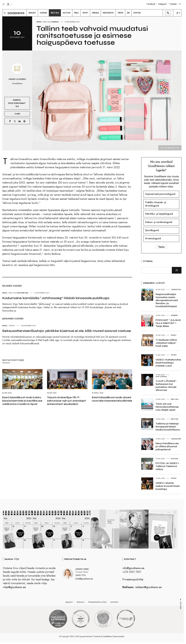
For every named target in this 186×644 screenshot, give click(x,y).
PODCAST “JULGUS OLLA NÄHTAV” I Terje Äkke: (168, 323)
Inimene (174, 315)
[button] (4, 13)
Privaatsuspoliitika (133, 580)
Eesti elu (47, 22)
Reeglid (80, 603)
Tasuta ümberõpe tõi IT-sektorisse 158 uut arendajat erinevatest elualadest (66, 401)
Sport (174, 355)
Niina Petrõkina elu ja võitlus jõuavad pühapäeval (167, 446)
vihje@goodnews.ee (14, 588)
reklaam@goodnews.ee (148, 588)
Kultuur (21, 293)
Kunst (174, 335)
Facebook (151, 4)
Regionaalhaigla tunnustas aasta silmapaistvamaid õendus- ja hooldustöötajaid (167, 300)
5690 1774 (81, 576)
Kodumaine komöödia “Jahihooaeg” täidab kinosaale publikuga (56, 298)
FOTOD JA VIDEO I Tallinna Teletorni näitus (167, 466)
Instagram (162, 4)
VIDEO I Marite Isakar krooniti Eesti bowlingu (168, 486)
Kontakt (114, 603)
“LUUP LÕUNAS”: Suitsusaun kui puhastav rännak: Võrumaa (166, 385)
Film (26, 293)
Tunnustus (176, 289)
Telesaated (176, 439)
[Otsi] (177, 270)
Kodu (39, 22)
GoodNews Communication (114, 637)
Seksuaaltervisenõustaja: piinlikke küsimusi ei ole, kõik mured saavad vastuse (67, 331)
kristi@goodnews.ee (84, 579)
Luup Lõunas (161, 376)
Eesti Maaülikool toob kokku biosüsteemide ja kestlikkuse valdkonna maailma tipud (22, 401)
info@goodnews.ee (133, 569)
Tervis (12, 326)
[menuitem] (32, 13)
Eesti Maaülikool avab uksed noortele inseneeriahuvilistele (112, 399)
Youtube (173, 4)
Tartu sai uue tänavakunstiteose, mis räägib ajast (167, 407)
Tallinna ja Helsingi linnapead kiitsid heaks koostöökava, (168, 427)
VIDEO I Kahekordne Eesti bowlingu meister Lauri (168, 363)
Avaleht (69, 603)
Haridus (55, 22)
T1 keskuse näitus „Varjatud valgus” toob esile (166, 343)
